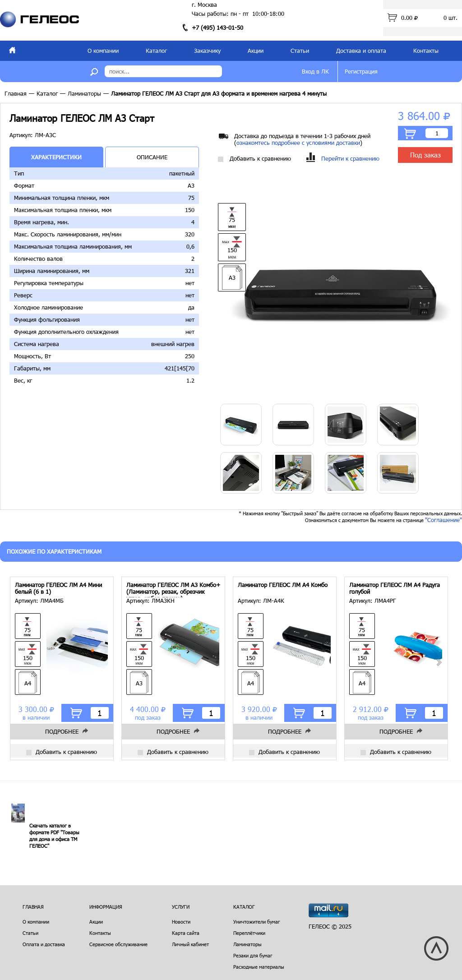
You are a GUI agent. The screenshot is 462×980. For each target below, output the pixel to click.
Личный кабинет (190, 944)
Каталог (156, 51)
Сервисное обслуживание (118, 944)
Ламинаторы (84, 93)
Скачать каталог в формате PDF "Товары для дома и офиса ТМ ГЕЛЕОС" (54, 836)
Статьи (300, 51)
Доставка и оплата (361, 51)
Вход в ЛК (315, 71)
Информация (106, 907)
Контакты (426, 51)
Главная (16, 93)
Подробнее (62, 731)
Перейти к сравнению (343, 159)
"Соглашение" (444, 520)
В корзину (410, 134)
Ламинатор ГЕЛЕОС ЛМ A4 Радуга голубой (395, 588)
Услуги (181, 907)
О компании (103, 51)
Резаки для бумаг (253, 955)
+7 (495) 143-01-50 (217, 28)
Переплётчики (249, 933)
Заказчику (207, 51)
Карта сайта (186, 933)
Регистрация (361, 71)
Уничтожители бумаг (257, 922)
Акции (256, 51)
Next (439, 662)
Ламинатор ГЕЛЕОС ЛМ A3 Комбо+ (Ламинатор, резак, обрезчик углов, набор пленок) (173, 589)
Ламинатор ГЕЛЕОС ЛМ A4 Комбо (283, 585)
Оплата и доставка (44, 944)
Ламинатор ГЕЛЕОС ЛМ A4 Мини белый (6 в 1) (58, 588)
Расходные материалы (259, 967)
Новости (181, 922)
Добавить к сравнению (254, 159)
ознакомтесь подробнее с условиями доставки (298, 143)
